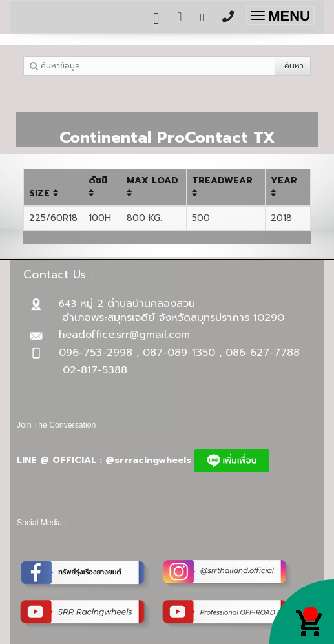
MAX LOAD (152, 186)
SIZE (44, 193)
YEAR (284, 186)
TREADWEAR (222, 186)
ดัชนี (98, 186)
